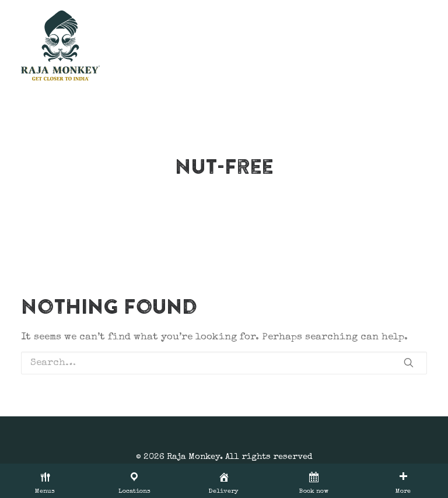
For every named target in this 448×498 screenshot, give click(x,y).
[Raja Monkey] (60, 45)
